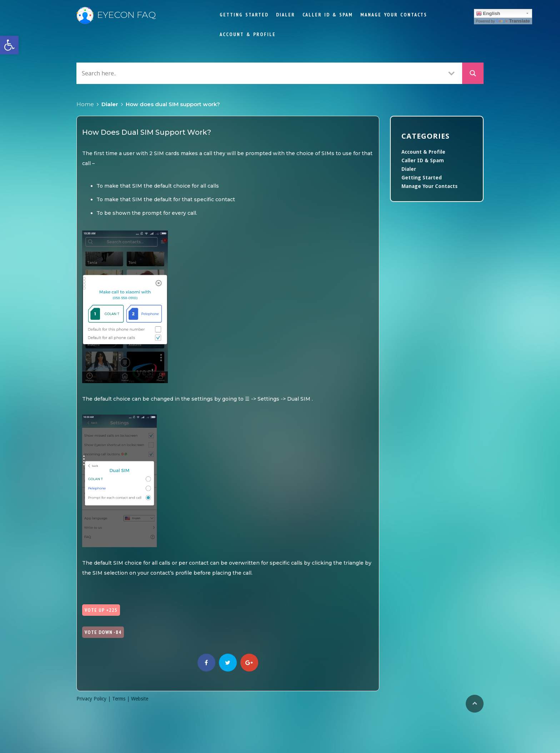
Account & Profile (248, 34)
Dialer (286, 15)
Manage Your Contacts (394, 15)
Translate (513, 21)
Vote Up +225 (101, 610)
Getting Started (244, 15)
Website (140, 699)
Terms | (122, 699)
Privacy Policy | (94, 699)
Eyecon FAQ (116, 15)
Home (85, 104)
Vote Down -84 (103, 632)
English (488, 14)
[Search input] (260, 73)
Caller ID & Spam (328, 15)
